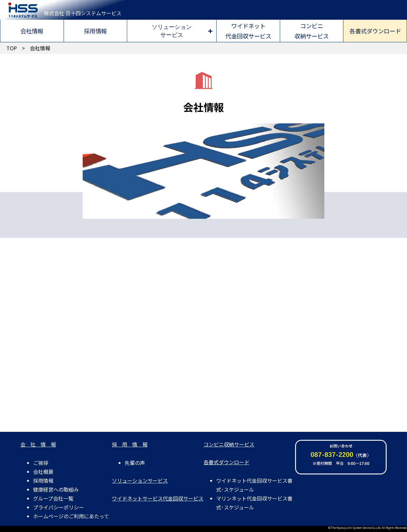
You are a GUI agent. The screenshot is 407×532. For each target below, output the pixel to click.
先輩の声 (135, 463)
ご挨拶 (41, 463)
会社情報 (32, 31)
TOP (12, 48)
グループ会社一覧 (53, 498)
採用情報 (95, 31)
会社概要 (43, 472)
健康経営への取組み (56, 489)
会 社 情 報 (38, 444)
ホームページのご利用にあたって (71, 516)
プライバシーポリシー (59, 507)
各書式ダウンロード (375, 31)
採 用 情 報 (130, 444)
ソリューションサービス (172, 31)
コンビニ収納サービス (312, 31)
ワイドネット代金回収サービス (248, 31)
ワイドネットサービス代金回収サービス (158, 498)
